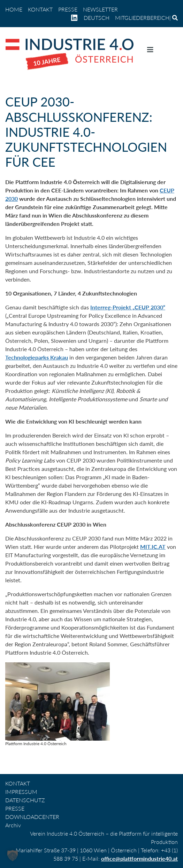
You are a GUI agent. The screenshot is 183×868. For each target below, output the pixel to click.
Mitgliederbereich (142, 18)
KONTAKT (40, 9)
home (14, 9)
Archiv (13, 825)
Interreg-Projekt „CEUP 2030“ (128, 307)
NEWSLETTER (100, 9)
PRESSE (68, 9)
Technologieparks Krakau (37, 357)
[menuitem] (97, 18)
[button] (13, 855)
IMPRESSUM (21, 792)
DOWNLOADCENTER (32, 817)
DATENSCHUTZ (25, 800)
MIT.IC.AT (153, 547)
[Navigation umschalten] (150, 51)
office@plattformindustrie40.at (139, 858)
